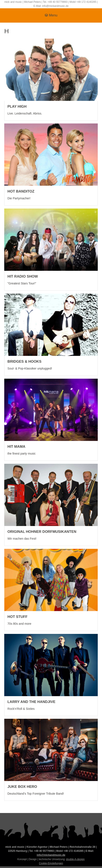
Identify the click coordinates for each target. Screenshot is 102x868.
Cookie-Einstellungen (51, 863)
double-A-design (75, 859)
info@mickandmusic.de (51, 855)
